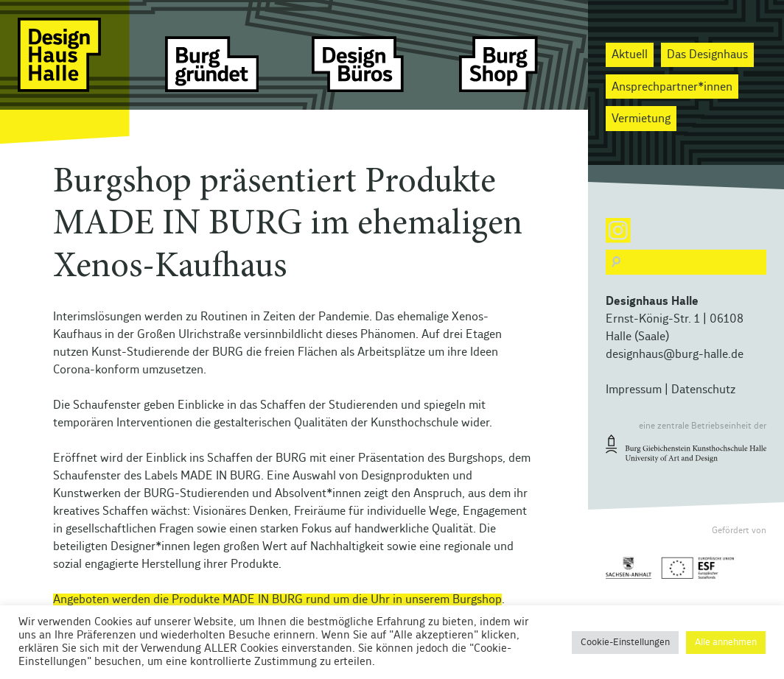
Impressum (634, 390)
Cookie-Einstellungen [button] (625, 643)
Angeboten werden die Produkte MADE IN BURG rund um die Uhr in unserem (253, 599)
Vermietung (641, 119)
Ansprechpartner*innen (672, 87)
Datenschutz (703, 390)
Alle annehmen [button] (726, 643)
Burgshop (477, 599)
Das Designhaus (707, 54)
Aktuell (630, 54)
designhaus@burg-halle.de (675, 354)
